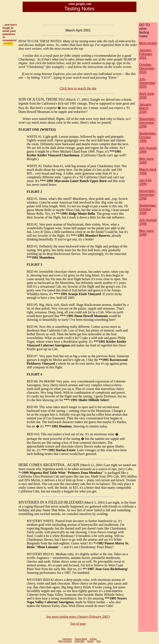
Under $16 (79, 641)
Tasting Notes (81, 639)
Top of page (78, 624)
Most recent (148, 43)
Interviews (67, 639)
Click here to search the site (78, 88)
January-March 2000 (146, 108)
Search (90, 641)
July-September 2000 (147, 83)
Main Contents (65, 641)
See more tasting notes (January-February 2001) (78, 617)
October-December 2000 (147, 68)
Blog (99, 641)
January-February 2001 (146, 54)
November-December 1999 (147, 123)
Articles (93, 639)
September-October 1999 (148, 137)
